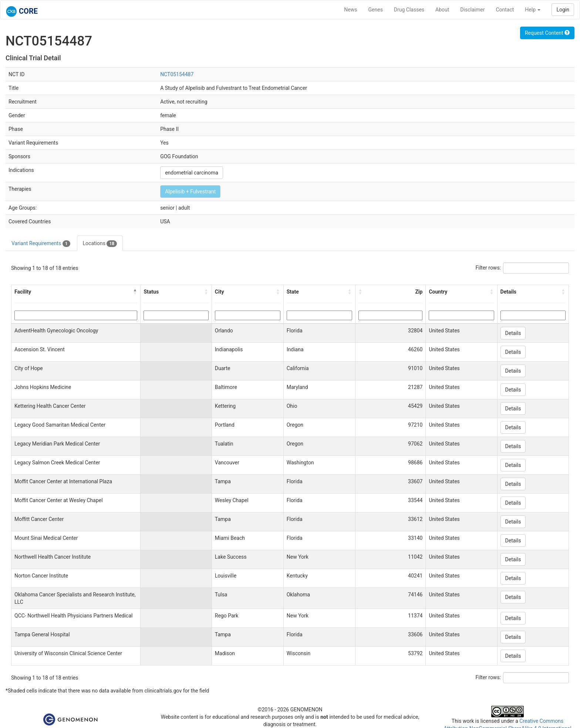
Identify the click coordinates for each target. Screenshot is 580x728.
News (350, 10)
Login (563, 10)
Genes (376, 10)
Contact (505, 10)
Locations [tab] (100, 244)
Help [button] (533, 10)
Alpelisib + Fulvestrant (190, 192)
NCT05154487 (177, 74)
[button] (135, 292)
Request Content (547, 33)
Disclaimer (472, 10)
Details (513, 333)
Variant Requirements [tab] (41, 244)
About (442, 10)
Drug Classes (409, 10)
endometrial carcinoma (192, 173)
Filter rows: (488, 268)
